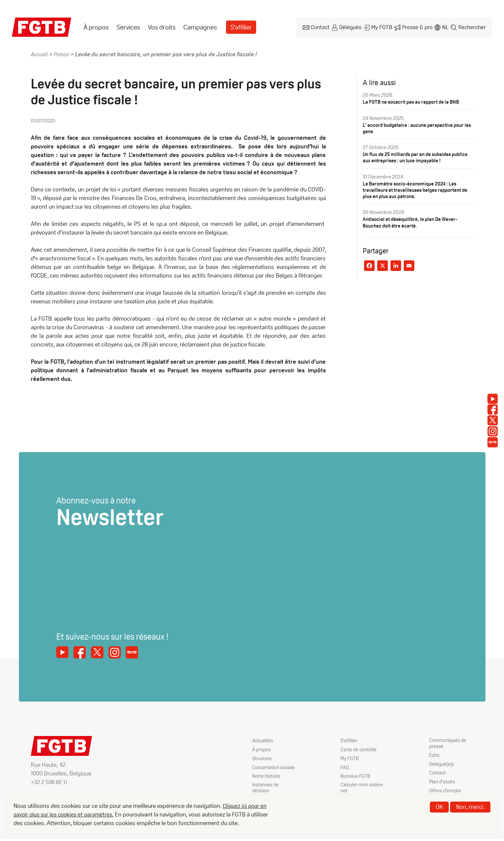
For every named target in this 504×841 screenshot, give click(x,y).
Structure (262, 759)
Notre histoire (267, 783)
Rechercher (472, 27)
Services (128, 27)
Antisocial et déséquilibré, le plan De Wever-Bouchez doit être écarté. (412, 222)
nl (444, 27)
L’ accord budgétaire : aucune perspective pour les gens (416, 128)
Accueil (40, 53)
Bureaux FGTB (356, 777)
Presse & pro (416, 27)
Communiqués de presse (448, 744)
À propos (96, 27)
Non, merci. (470, 807)
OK (439, 807)
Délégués (348, 27)
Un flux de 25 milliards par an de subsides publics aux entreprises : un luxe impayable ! (413, 157)
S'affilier (241, 27)
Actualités (263, 740)
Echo (435, 756)
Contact (318, 27)
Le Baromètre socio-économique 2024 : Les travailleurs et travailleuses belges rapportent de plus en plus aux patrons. (415, 189)
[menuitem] (96, 27)
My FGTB (380, 27)
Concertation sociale (266, 771)
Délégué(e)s (442, 765)
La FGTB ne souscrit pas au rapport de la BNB (414, 101)
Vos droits (162, 27)
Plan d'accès (443, 783)
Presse (63, 53)
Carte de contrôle (359, 749)
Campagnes (200, 27)
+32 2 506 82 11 (50, 782)
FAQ (345, 768)
